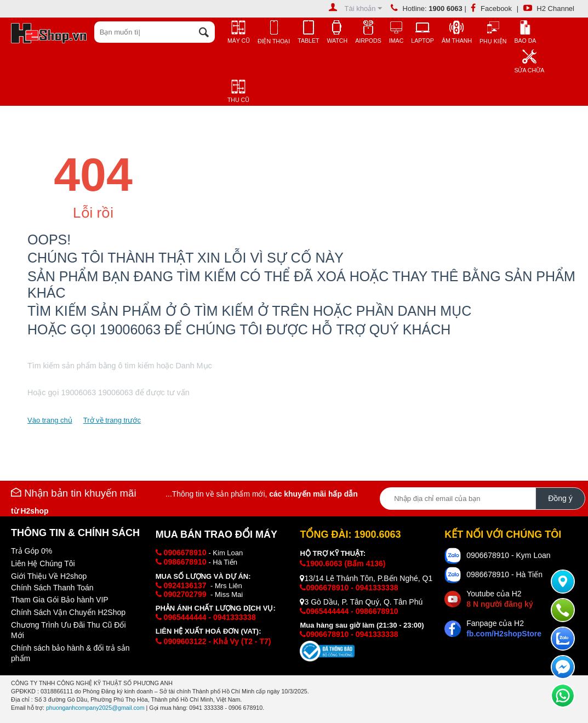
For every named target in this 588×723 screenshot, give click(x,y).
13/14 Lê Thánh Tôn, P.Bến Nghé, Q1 (366, 578)
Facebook (491, 8)
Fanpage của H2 (504, 628)
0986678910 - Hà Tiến (504, 574)
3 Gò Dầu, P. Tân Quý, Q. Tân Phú (361, 602)
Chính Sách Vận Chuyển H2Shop (68, 612)
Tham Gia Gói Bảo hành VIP (60, 600)
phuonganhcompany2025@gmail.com (95, 708)
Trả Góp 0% (32, 551)
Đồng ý (560, 498)
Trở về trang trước (112, 420)
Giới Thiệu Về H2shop (49, 576)
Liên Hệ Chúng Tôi (43, 563)
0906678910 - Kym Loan (508, 555)
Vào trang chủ (50, 420)
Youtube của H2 (499, 599)
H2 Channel (549, 8)
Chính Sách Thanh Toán (52, 588)
